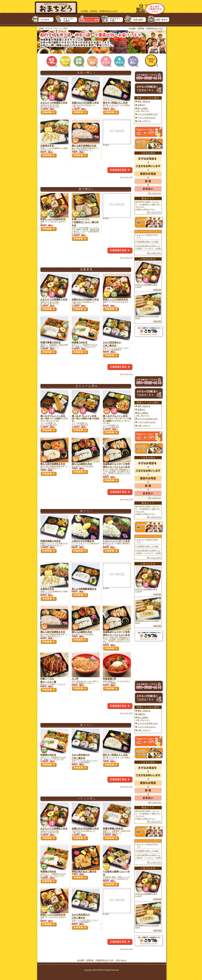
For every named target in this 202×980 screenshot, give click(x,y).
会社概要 (84, 11)
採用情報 (94, 11)
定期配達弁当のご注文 (108, 11)
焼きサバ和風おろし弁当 (115, 103)
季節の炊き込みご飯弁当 (84, 872)
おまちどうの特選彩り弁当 (54, 103)
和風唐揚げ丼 (110, 679)
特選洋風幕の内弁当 (50, 541)
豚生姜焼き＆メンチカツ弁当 (147, 316)
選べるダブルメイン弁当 (53, 416)
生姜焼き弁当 (47, 146)
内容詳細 (157, 290)
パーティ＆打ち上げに (147, 118)
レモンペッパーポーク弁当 (116, 541)
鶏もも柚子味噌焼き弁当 (84, 146)
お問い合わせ (121, 960)
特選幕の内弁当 (80, 342)
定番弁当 (141, 105)
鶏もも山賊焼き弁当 (82, 464)
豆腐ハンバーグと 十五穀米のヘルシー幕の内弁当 (85, 222)
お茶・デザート (144, 121)
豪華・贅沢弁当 (144, 101)
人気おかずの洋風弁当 (83, 541)
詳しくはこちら (155, 193)
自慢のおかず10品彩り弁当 (85, 103)
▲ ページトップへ (127, 177)
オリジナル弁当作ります (148, 114)
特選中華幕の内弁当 (50, 342)
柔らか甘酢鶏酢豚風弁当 (84, 589)
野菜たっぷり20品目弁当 (53, 219)
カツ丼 (75, 679)
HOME (41, 28)
